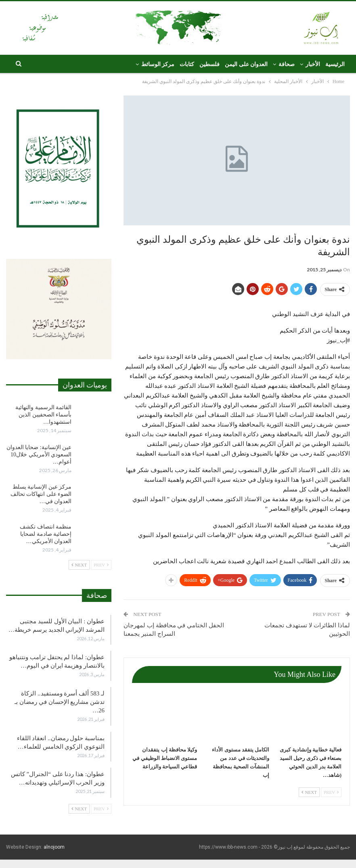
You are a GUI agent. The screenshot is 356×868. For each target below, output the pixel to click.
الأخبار (313, 64)
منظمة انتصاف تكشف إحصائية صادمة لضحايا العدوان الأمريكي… (46, 534)
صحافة (287, 64)
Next (309, 792)
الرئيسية (335, 64)
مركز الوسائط (158, 64)
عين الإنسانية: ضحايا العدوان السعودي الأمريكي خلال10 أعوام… (39, 455)
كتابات (187, 64)
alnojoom (54, 847)
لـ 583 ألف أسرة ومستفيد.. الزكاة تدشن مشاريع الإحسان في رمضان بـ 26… (60, 702)
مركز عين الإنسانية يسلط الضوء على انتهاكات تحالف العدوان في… (41, 494)
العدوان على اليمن (246, 64)
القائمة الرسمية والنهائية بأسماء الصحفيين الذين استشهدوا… (43, 415)
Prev (331, 792)
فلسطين (209, 64)
